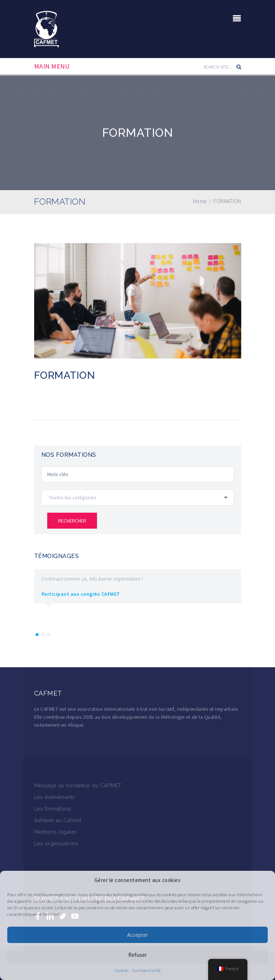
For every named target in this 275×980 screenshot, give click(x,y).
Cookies (122, 970)
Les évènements (55, 797)
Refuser (137, 955)
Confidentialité (147, 970)
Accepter (137, 935)
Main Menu (52, 66)
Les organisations (56, 844)
